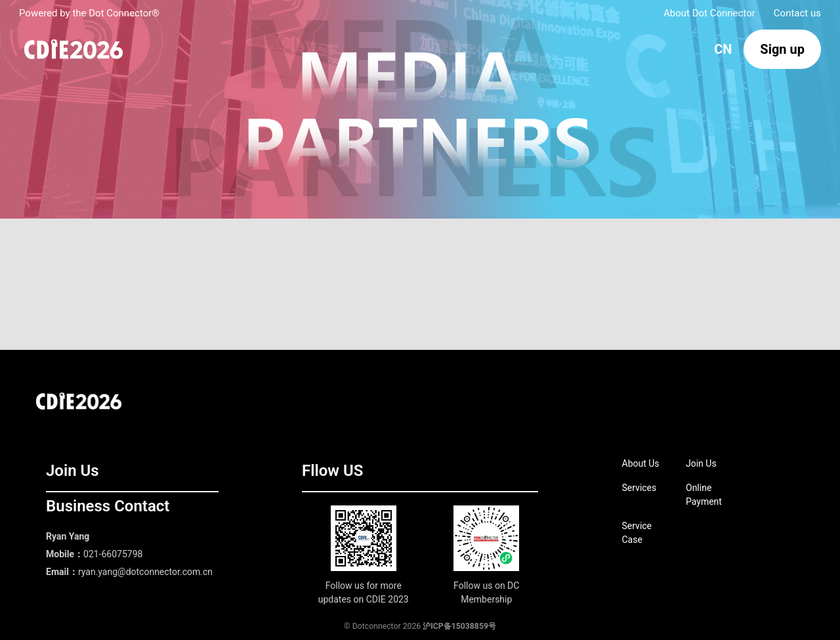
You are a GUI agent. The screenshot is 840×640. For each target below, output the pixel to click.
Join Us (701, 463)
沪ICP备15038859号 (459, 626)
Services (640, 488)
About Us (641, 463)
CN (723, 49)
